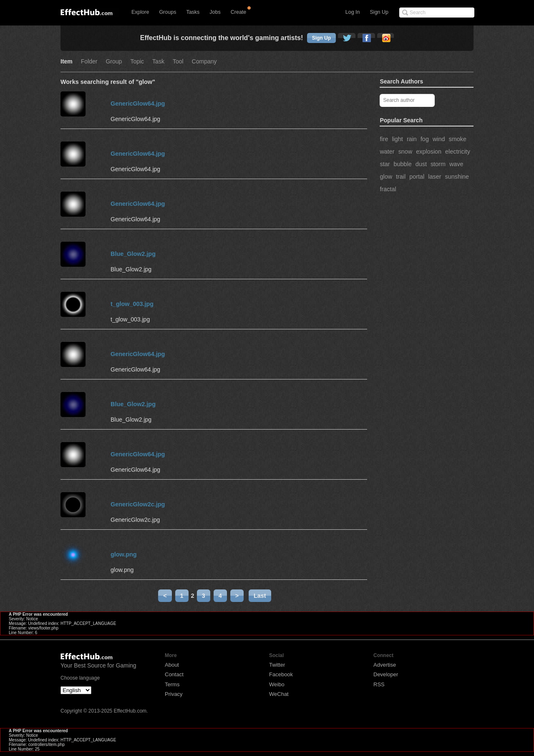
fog (425, 139)
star (385, 164)
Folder (89, 62)
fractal (388, 189)
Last (260, 596)
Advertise (385, 665)
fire (384, 139)
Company (204, 62)
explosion (429, 152)
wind (439, 139)
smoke (458, 139)
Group (114, 62)
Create (239, 12)
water (387, 152)
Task (158, 62)
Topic (137, 62)
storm (438, 164)
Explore (140, 12)
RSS (379, 684)
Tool (178, 62)
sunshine (457, 177)
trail (401, 177)
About (172, 665)
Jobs (215, 12)
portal (417, 177)
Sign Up (379, 12)
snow (406, 152)
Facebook (281, 674)
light (397, 139)
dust (421, 164)
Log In (353, 12)
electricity (458, 152)
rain (412, 139)
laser (435, 177)
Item (67, 62)
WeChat (279, 694)
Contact (174, 674)
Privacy (174, 694)
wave (456, 164)
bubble (402, 164)
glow (386, 177)
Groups (168, 12)
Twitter (277, 665)
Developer (386, 674)
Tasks (193, 12)
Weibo (277, 684)
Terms (172, 684)
